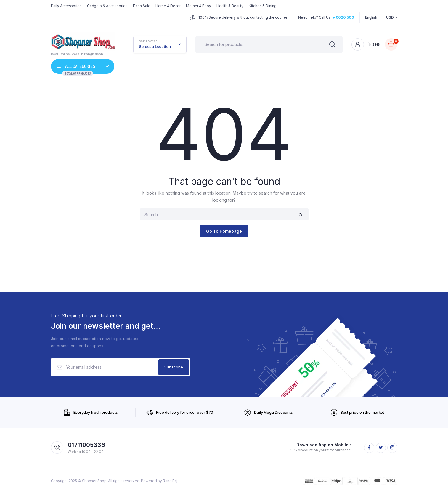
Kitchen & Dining (262, 6)
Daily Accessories (66, 6)
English (371, 17)
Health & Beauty (230, 6)
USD (390, 17)
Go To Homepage (224, 231)
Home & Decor (168, 6)
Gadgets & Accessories (107, 6)
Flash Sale (142, 6)
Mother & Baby (199, 6)
